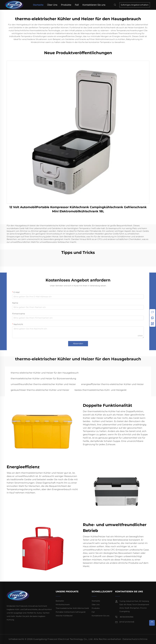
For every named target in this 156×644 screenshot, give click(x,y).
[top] (152, 623)
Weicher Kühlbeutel (64, 616)
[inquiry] (152, 312)
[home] (15, 5)
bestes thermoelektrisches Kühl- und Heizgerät (101, 390)
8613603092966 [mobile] (124, 617)
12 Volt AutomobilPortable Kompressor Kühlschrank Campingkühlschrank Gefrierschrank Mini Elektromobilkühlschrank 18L (78, 209)
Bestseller (60, 601)
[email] (127, 622)
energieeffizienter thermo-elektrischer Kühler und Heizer (112, 384)
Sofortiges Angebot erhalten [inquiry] (135, 5)
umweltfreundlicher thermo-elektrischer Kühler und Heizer (43, 384)
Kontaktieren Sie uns (94, 5)
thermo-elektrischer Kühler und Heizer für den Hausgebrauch (45, 373)
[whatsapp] (152, 318)
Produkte (66, 5)
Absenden (78, 344)
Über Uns (52, 5)
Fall (77, 5)
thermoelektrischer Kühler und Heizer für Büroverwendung (43, 379)
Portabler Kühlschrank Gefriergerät (71, 612)
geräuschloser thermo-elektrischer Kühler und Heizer (40, 390)
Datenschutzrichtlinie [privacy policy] (135, 639)
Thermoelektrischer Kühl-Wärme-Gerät (72, 608)
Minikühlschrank (63, 605)
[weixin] (152, 324)
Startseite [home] (38, 5)
